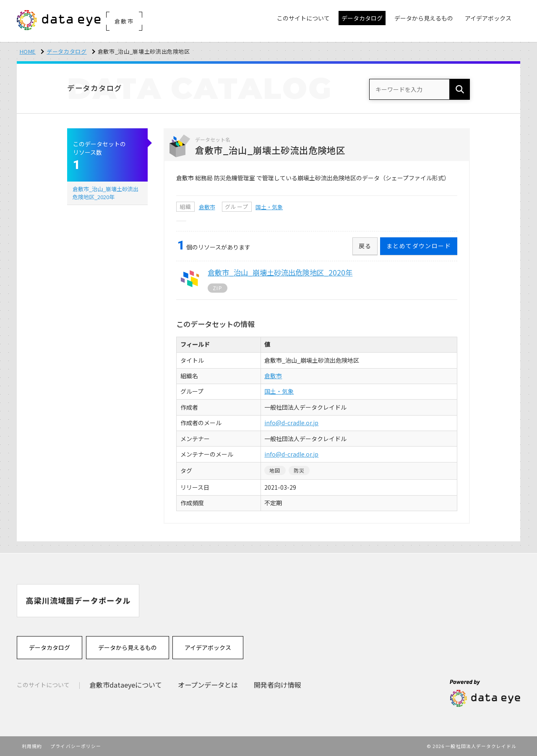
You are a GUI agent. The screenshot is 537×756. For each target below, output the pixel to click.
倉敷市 (207, 207)
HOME (28, 51)
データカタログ (67, 51)
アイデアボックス (208, 647)
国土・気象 (269, 207)
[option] (78, 601)
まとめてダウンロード (419, 246)
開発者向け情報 (277, 685)
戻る (365, 246)
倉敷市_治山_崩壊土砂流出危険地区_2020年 (106, 193)
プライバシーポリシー (76, 746)
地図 (275, 470)
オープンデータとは (208, 685)
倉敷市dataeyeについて (126, 685)
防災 (299, 470)
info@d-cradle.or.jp (291, 423)
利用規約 (32, 746)
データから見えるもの (128, 647)
